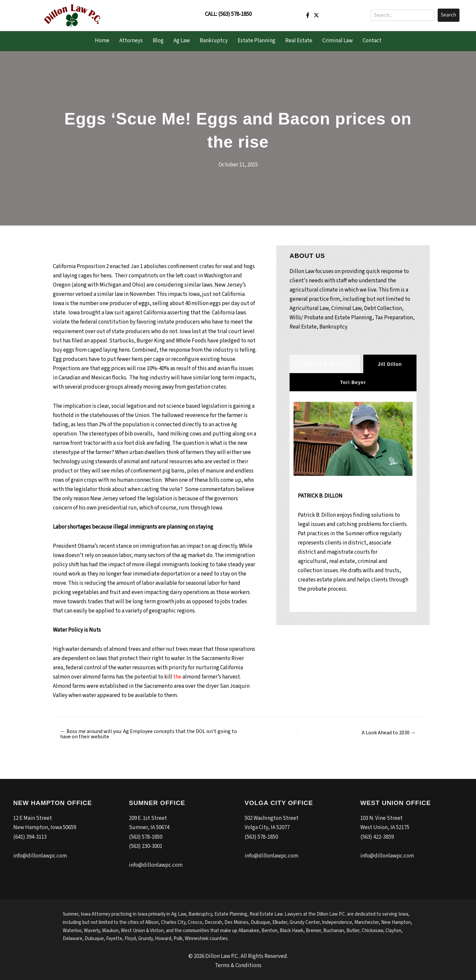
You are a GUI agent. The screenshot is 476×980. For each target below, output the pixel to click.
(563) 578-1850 (235, 14)
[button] (449, 15)
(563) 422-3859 (377, 837)
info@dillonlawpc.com (40, 856)
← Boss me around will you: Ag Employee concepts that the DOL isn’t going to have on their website (149, 734)
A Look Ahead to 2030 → (389, 733)
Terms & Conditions (238, 965)
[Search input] (402, 15)
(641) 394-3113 (30, 837)
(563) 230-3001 (146, 846)
